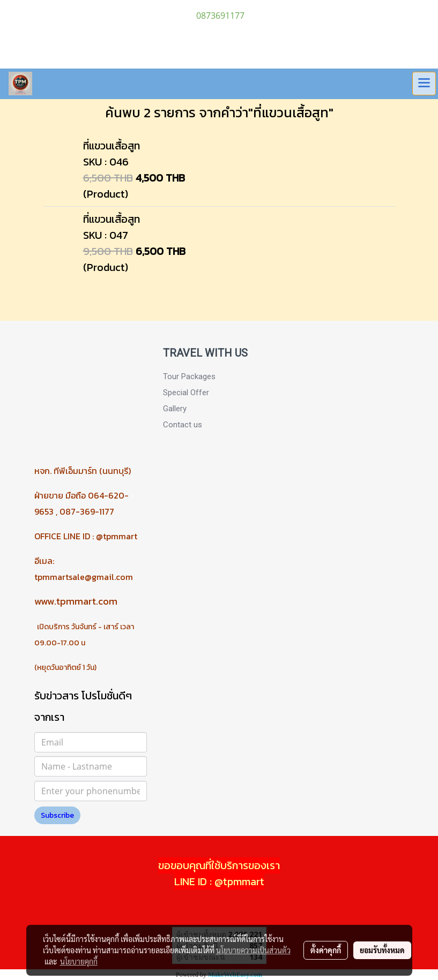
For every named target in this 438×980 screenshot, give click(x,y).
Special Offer (186, 393)
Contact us (183, 425)
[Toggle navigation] (424, 84)
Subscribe (57, 815)
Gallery (175, 409)
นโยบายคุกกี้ (79, 961)
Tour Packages (189, 376)
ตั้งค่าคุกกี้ (326, 950)
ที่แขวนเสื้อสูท (112, 146)
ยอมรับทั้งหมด (382, 950)
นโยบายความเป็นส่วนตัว (253, 950)
